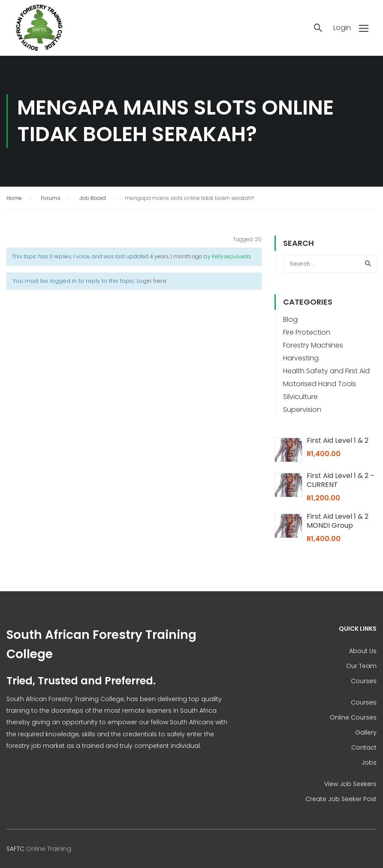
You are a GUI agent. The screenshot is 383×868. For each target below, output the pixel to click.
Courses (364, 681)
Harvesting (301, 358)
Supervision (302, 410)
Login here (152, 281)
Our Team (361, 666)
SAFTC (15, 849)
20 (258, 239)
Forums (51, 198)
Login (342, 28)
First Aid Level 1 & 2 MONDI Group (338, 521)
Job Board (93, 198)
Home (14, 198)
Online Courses (353, 717)
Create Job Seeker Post (341, 799)
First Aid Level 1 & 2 (338, 440)
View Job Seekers (350, 784)
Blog (290, 319)
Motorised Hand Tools (320, 384)
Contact (364, 747)
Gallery (366, 732)
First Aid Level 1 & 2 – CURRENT (341, 480)
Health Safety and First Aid (326, 371)
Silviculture (300, 397)
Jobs (369, 762)
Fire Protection (307, 332)
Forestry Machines (313, 345)
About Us (363, 651)
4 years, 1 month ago (176, 256)
